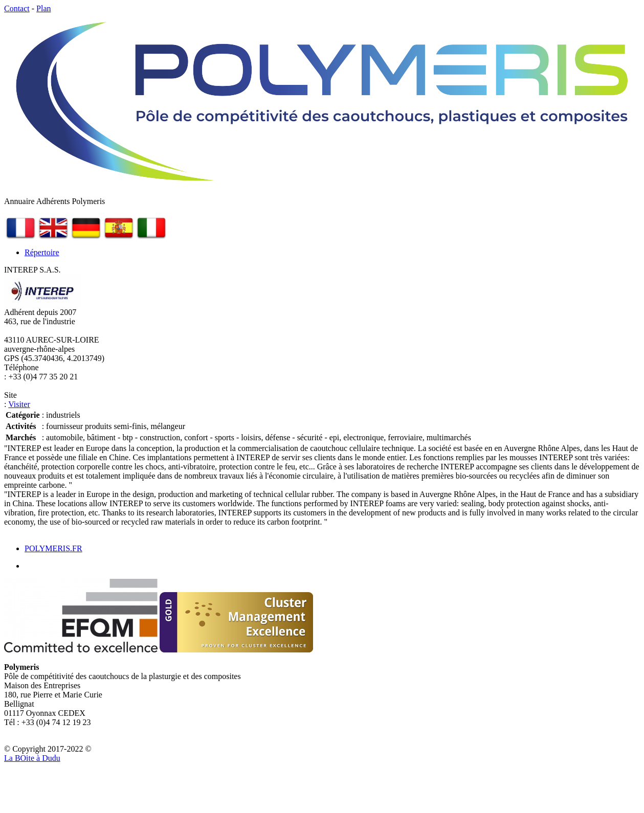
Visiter (19, 404)
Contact (17, 8)
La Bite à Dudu (32, 758)
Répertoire (42, 252)
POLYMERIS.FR (53, 548)
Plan (43, 8)
